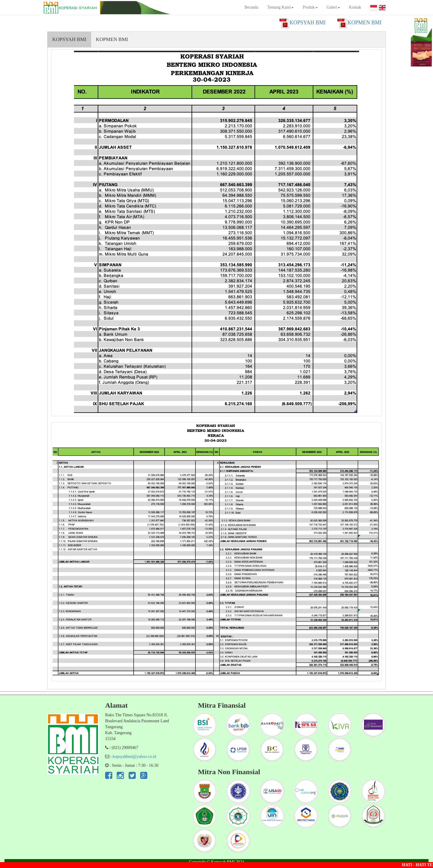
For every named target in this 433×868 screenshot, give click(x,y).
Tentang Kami (281, 7)
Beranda (251, 7)
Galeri (333, 7)
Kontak (355, 7)
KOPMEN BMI (112, 39)
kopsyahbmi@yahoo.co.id (134, 757)
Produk (310, 7)
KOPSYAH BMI (69, 39)
